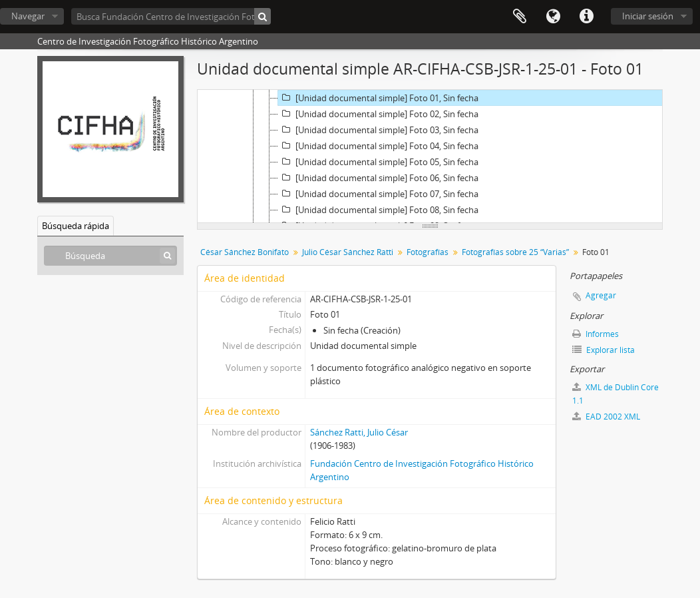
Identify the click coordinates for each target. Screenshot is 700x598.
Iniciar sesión (648, 16)
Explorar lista (604, 350)
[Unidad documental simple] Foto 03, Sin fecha (378, 130)
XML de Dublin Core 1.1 (615, 394)
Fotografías (428, 252)
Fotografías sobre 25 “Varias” (515, 252)
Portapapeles (520, 17)
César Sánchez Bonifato (245, 252)
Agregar (601, 295)
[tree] (430, 156)
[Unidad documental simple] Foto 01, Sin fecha (378, 98)
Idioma (553, 17)
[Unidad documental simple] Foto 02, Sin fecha (378, 114)
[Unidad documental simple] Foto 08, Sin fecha (378, 210)
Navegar (28, 16)
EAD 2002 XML (606, 417)
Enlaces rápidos (586, 17)
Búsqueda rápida (76, 226)
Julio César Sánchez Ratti (348, 252)
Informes (596, 334)
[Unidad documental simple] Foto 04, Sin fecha (378, 146)
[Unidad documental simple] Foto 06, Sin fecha (378, 178)
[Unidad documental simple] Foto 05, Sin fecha (378, 162)
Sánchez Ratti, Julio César (359, 432)
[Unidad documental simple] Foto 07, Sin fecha (378, 194)
